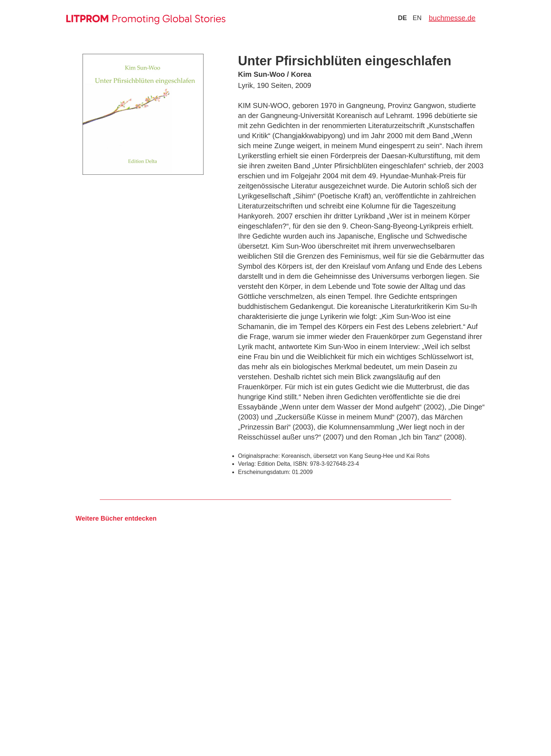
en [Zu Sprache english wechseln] (417, 18)
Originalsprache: (259, 456)
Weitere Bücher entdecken (116, 518)
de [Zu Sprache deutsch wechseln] (402, 18)
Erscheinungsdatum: (264, 472)
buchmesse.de (452, 18)
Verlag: (247, 464)
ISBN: (301, 464)
